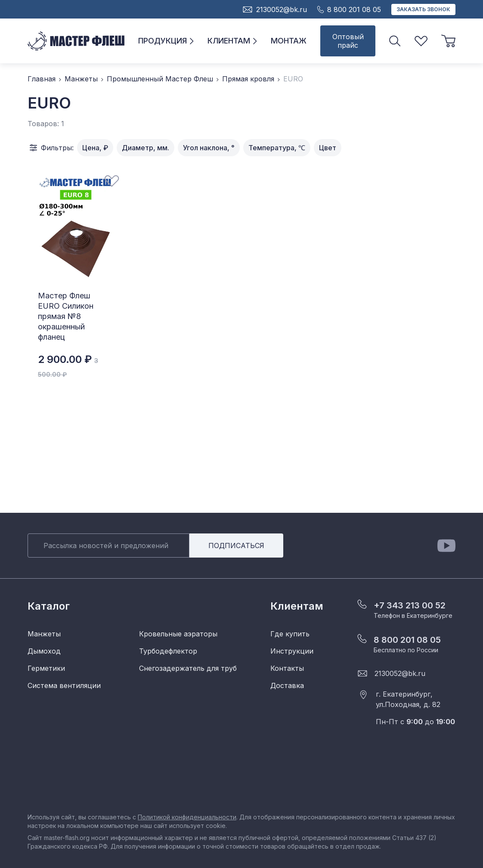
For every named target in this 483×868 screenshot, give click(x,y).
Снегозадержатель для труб (188, 668)
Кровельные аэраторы (178, 634)
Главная (42, 79)
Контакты (287, 668)
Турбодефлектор (168, 651)
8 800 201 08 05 (407, 640)
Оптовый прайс (348, 41)
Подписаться (236, 546)
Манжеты (81, 79)
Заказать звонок (423, 9)
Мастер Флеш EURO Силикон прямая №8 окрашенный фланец (66, 316)
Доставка (287, 685)
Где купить (290, 634)
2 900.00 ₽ (68, 366)
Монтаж (289, 41)
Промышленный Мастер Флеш (160, 79)
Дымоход (44, 651)
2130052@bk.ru (400, 673)
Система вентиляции (64, 685)
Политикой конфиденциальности (187, 817)
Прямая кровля (248, 79)
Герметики (46, 668)
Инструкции (292, 651)
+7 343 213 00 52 (410, 605)
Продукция (166, 41)
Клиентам (232, 41)
